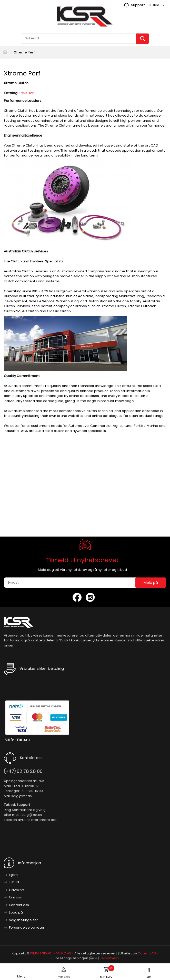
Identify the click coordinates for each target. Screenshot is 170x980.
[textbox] (85, 38)
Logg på (16, 912)
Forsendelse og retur (27, 927)
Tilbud (14, 882)
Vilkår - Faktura (17, 740)
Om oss (15, 897)
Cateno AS (147, 953)
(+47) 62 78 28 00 (23, 771)
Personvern (109, 958)
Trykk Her (27, 93)
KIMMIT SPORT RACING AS (51, 953)
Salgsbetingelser (23, 920)
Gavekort (17, 890)
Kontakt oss (19, 905)
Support (138, 5)
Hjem (13, 875)
